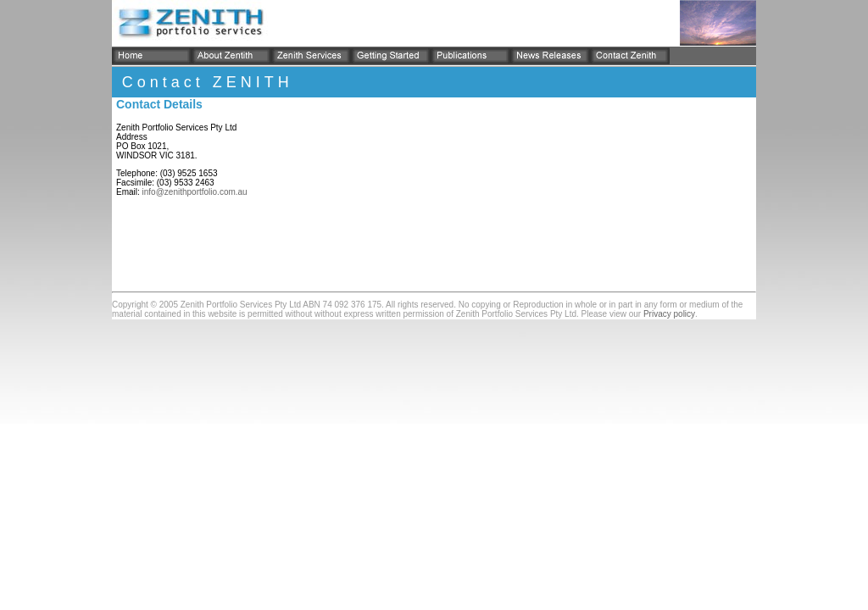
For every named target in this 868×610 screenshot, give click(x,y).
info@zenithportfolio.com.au (195, 192)
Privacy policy (669, 314)
